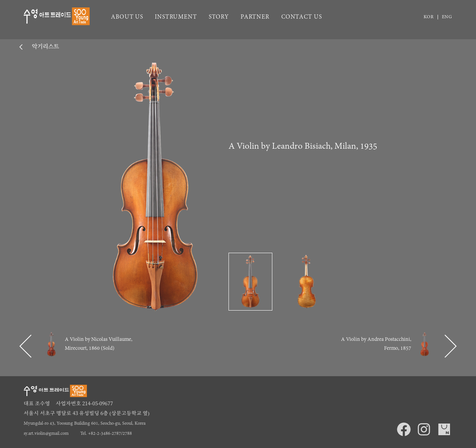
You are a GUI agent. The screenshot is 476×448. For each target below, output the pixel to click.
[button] (25, 346)
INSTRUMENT (176, 17)
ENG (447, 17)
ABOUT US (127, 17)
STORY (219, 17)
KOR (429, 17)
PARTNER (255, 17)
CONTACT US (302, 17)
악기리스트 (45, 47)
